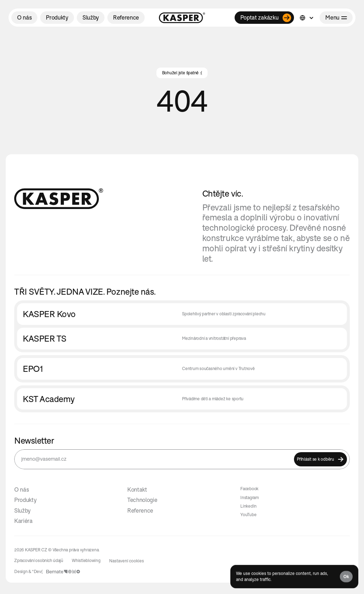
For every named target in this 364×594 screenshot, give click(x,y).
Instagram (250, 497)
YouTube (248, 515)
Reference (140, 510)
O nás (22, 489)
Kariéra (23, 521)
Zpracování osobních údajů (39, 560)
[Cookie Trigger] (127, 561)
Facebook (249, 489)
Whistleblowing (86, 560)
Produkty (25, 500)
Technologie (142, 500)
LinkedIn (248, 506)
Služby (22, 510)
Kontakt (137, 489)
